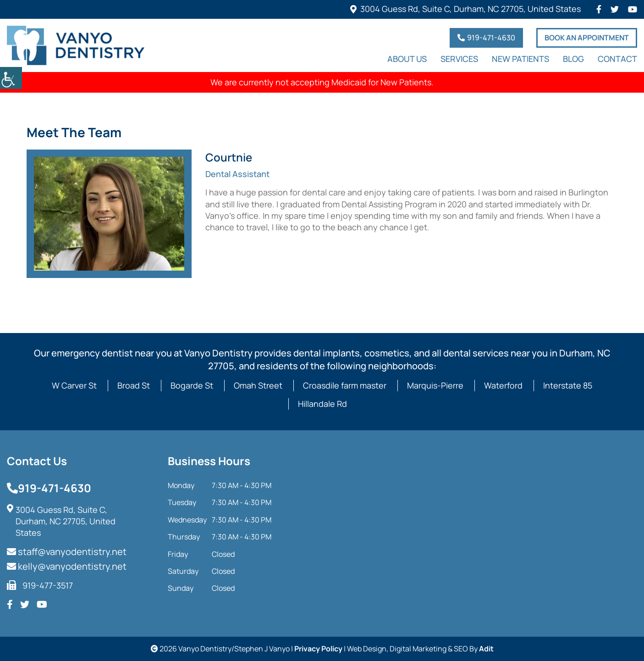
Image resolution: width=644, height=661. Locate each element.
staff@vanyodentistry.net (67, 552)
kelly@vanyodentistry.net (67, 566)
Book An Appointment (587, 38)
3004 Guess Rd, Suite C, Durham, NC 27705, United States (471, 9)
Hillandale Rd (322, 404)
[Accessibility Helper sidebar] (11, 78)
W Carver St (74, 385)
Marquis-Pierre (435, 385)
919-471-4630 (486, 38)
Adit (486, 649)
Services (459, 59)
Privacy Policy (318, 649)
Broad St (134, 385)
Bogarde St (192, 385)
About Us (407, 59)
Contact (617, 59)
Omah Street (258, 385)
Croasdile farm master (345, 385)
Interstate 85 (568, 385)
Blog (573, 59)
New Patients (520, 59)
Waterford (503, 385)
